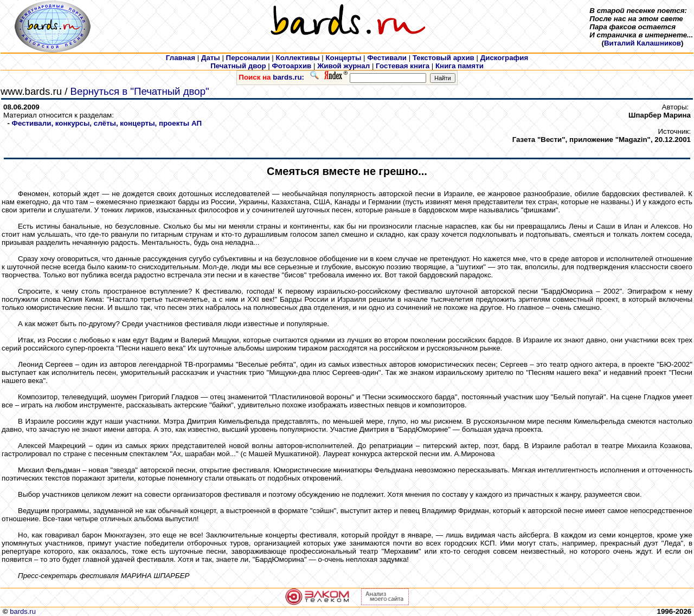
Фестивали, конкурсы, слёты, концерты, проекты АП (107, 123)
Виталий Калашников (642, 43)
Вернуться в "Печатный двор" (140, 91)
